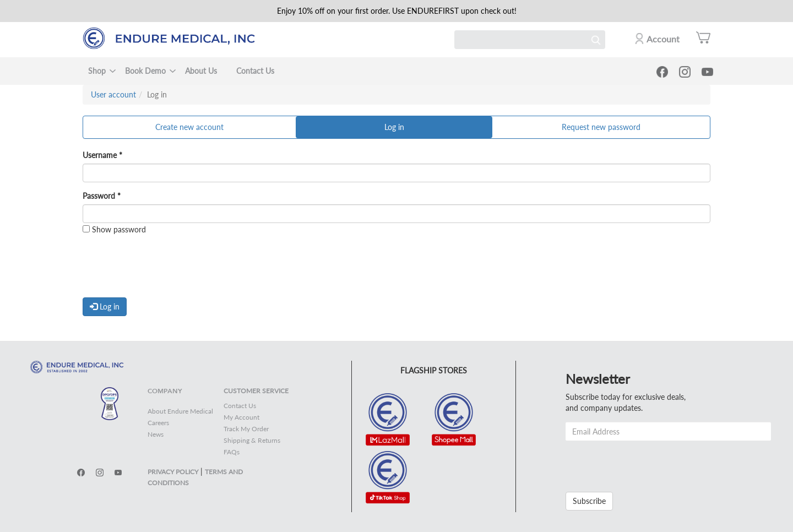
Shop (97, 71)
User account (113, 94)
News (156, 434)
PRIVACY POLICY (173, 472)
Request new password (601, 127)
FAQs (232, 452)
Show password (114, 229)
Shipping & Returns (252, 440)
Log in (406, 130)
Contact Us (255, 71)
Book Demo (145, 71)
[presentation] (166, 268)
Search (596, 40)
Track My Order (246, 429)
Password (102, 196)
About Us (201, 71)
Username (102, 155)
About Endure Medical (180, 411)
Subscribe (589, 501)
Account (663, 39)
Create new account (189, 127)
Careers (158, 423)
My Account (241, 417)
